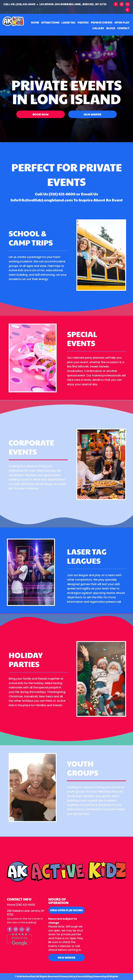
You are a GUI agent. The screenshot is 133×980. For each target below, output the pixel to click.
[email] (128, 5)
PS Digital (112, 976)
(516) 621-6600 (62, 194)
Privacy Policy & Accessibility (76, 976)
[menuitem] (35, 23)
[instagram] (122, 5)
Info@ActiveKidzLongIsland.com (42, 200)
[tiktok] (128, 10)
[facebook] (116, 5)
